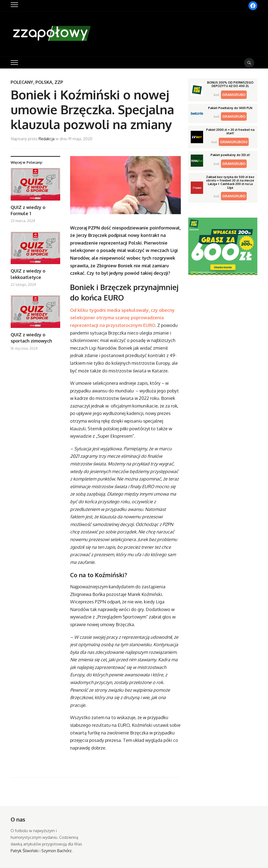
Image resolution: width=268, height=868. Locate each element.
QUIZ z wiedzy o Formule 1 (28, 210)
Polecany (22, 82)
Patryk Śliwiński (25, 851)
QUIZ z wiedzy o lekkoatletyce (28, 274)
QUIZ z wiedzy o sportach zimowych (31, 338)
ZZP (59, 82)
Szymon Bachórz (56, 851)
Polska (44, 82)
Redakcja (47, 139)
